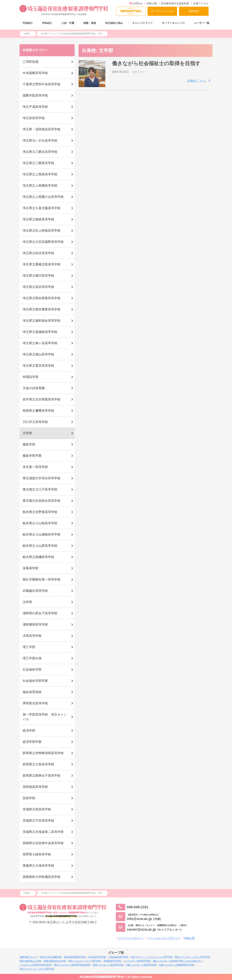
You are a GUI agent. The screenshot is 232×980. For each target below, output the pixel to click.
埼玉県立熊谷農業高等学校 (42, 309)
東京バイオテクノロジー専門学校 (85, 961)
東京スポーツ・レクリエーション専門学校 (152, 957)
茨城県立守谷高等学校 (38, 821)
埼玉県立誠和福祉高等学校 (42, 321)
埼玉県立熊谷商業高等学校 (42, 298)
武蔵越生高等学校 (35, 591)
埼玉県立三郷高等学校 (38, 163)
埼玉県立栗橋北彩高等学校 (42, 264)
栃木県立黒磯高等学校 (38, 557)
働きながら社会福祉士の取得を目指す (156, 63)
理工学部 (29, 647)
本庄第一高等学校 (35, 467)
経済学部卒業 (32, 742)
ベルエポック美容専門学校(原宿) (35, 965)
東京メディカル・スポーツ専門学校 (192, 957)
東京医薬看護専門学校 (75, 957)
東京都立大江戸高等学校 (40, 489)
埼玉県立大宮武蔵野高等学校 (43, 242)
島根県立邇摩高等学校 (38, 411)
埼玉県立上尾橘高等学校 (40, 186)
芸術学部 (29, 798)
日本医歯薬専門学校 (118, 957)
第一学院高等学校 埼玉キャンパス (45, 717)
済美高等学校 (32, 636)
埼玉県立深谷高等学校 (38, 287)
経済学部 (29, 731)
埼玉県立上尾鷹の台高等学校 (43, 197)
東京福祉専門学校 (97, 957)
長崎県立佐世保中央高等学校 (43, 843)
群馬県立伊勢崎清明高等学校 (43, 753)
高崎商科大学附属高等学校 (42, 877)
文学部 (27, 433)
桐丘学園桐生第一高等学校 (42, 579)
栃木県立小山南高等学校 (40, 523)
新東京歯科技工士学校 (30, 961)
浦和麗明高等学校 (35, 624)
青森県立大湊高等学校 (38, 866)
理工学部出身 (32, 658)
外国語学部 (31, 377)
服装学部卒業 (32, 456)
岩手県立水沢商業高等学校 (42, 399)
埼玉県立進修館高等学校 (40, 332)
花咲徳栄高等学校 (35, 787)
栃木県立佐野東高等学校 (40, 512)
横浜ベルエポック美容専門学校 (178, 961)
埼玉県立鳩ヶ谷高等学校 (40, 343)
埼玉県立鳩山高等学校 (38, 354)
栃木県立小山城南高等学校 (42, 534)
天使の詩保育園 (34, 388)
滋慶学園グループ (28, 957)
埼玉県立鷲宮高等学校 (38, 366)
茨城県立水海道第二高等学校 (43, 832)
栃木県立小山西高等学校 (40, 546)
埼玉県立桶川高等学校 (38, 276)
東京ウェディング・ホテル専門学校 (37, 969)
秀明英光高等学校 (35, 703)
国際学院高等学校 (35, 95)
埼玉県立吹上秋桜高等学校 (42, 231)
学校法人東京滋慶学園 (50, 957)
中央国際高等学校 (35, 73)
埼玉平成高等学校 (35, 107)
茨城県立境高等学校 (37, 809)
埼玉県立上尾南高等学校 (40, 174)
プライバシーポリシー (131, 938)
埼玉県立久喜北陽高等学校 (42, 208)
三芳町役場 (31, 62)
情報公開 (151, 3)
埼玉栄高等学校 (34, 118)
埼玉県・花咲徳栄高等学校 (42, 129)
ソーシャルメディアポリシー (164, 938)
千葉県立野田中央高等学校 (42, 84)
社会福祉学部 (32, 669)
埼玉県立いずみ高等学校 (40, 140)
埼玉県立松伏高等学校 (38, 253)
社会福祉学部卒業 (35, 681)
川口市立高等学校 (35, 422)
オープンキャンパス (162, 11)
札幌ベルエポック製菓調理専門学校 (176, 965)
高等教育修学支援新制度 (174, 3)
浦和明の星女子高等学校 (40, 613)
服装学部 (29, 444)
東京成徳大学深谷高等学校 (42, 478)
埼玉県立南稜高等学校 (38, 219)
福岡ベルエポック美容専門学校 (108, 965)
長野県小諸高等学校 (37, 854)
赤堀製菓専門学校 (112, 961)
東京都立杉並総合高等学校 (42, 501)
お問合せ (136, 3)
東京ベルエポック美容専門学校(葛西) (72, 965)
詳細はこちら (197, 81)
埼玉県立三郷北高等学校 (40, 152)
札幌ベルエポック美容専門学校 (141, 965)
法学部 (27, 602)
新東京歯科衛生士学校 (55, 961)
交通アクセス (200, 3)
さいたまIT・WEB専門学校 (137, 961)
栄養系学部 (31, 568)
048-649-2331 (132, 907)
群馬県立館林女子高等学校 (42, 776)
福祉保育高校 (32, 692)
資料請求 (194, 11)
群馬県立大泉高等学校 (38, 764)
